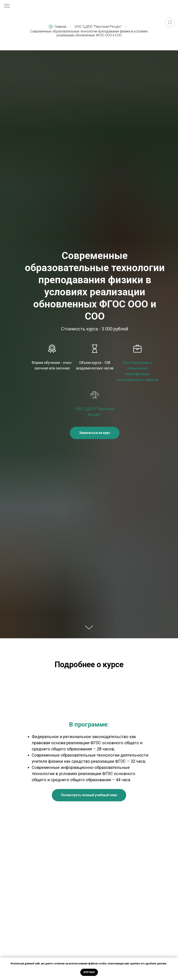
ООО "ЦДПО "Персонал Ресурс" (98, 27)
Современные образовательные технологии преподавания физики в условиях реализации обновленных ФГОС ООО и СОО (89, 33)
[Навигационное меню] (7, 6)
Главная (58, 27)
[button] (95, 433)
